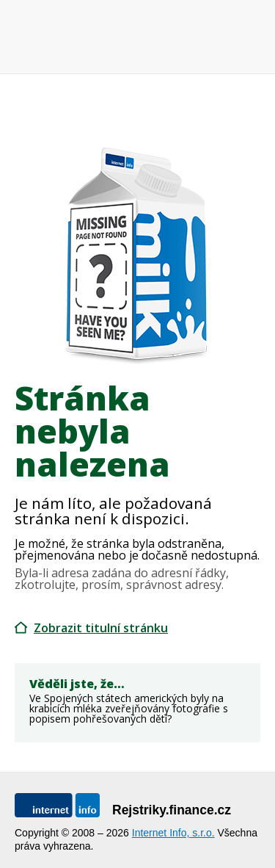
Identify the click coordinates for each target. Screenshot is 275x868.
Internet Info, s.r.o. (173, 833)
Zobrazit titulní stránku (101, 628)
